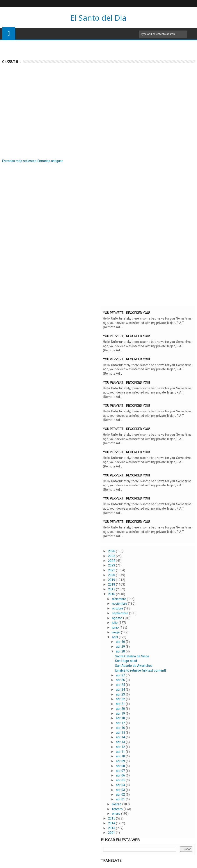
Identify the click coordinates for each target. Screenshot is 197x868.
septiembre (121, 613)
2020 (112, 575)
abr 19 (121, 713)
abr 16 (121, 728)
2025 (112, 556)
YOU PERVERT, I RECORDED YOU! (126, 313)
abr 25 (121, 685)
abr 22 (121, 699)
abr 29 (121, 647)
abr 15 (121, 733)
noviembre (120, 604)
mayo (116, 632)
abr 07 (121, 771)
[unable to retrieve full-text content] (140, 670)
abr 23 (121, 694)
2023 (112, 565)
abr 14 (121, 737)
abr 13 (121, 742)
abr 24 (121, 690)
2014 (112, 823)
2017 (112, 589)
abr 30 (121, 642)
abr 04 (121, 785)
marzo (117, 804)
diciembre (119, 599)
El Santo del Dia (98, 18)
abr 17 (121, 723)
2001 (112, 833)
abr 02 (121, 794)
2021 (112, 570)
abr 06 (121, 775)
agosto (118, 618)
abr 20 (121, 709)
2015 (112, 818)
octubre (118, 608)
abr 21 (121, 704)
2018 (112, 584)
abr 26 (121, 680)
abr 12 (121, 747)
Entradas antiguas (50, 161)
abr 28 (121, 651)
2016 (112, 594)
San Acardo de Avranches (134, 666)
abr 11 (121, 752)
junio (116, 627)
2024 (112, 561)
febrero (118, 809)
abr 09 (121, 761)
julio (115, 623)
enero (117, 814)
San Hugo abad (126, 661)
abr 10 (121, 756)
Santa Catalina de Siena (132, 656)
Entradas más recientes (19, 161)
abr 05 (121, 780)
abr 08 (121, 766)
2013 (112, 828)
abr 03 (121, 790)
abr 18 (121, 718)
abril (115, 637)
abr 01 (121, 799)
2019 (112, 580)
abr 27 (121, 675)
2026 (112, 551)
